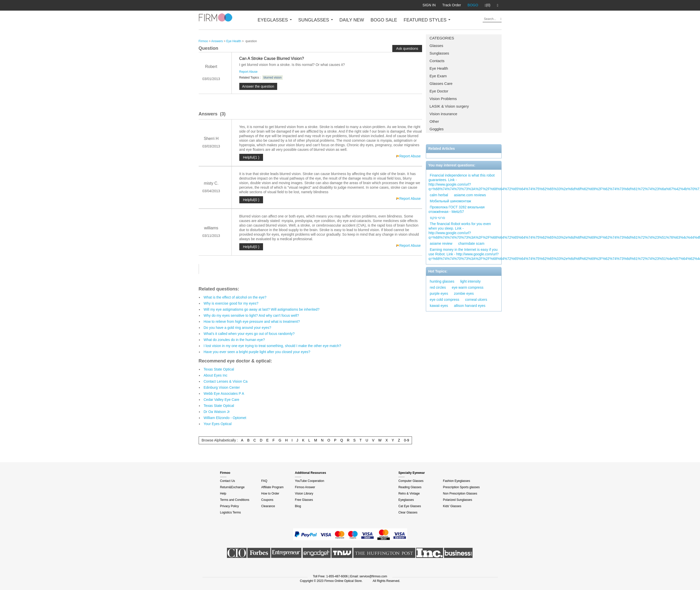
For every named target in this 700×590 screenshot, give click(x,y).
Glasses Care (441, 83)
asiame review (441, 243)
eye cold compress (445, 300)
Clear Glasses (408, 512)
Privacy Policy (230, 506)
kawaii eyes (439, 306)
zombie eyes (464, 293)
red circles (438, 287)
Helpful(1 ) (251, 157)
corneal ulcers (476, 300)
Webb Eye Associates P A (224, 394)
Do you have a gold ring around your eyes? (238, 328)
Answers (217, 41)
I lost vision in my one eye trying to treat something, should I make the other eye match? (273, 346)
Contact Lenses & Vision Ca (226, 381)
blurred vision (273, 78)
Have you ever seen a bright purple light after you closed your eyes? (257, 352)
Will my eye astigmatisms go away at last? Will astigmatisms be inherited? (262, 309)
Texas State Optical (219, 369)
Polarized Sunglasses (458, 500)
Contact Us (228, 481)
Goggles (437, 129)
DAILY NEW (352, 20)
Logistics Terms (230, 512)
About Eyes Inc (216, 375)
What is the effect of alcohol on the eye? (235, 297)
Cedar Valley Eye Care (222, 400)
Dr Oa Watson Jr (217, 412)
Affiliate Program (272, 487)
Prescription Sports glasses (461, 487)
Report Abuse (249, 72)
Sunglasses (439, 53)
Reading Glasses (410, 487)
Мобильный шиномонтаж (451, 201)
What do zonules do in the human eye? (234, 340)
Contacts (437, 61)
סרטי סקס (438, 218)
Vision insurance (444, 114)
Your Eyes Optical (218, 424)
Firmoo (203, 41)
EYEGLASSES (275, 20)
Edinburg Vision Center (222, 387)
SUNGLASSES (316, 20)
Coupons (267, 500)
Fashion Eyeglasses (457, 481)
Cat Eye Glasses (410, 506)
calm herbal (439, 195)
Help (223, 494)
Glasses (436, 46)
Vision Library (304, 494)
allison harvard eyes (470, 306)
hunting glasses (442, 281)
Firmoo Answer (305, 487)
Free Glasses (304, 500)
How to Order (270, 494)
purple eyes (439, 293)
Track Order (452, 5)
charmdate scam (471, 243)
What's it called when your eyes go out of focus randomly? (249, 334)
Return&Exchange (232, 487)
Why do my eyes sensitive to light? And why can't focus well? (251, 315)
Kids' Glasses (452, 506)
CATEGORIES (442, 38)
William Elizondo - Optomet (225, 418)
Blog (298, 506)
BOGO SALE (384, 20)
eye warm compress (468, 287)
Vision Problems (443, 99)
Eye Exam (438, 76)
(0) (487, 5)
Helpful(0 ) (251, 200)
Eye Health (439, 68)
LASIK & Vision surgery (449, 106)
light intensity (470, 281)
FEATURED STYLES (427, 20)
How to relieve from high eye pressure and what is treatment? (252, 322)
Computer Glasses (411, 481)
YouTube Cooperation (309, 481)
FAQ (264, 481)
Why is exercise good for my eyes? (231, 303)
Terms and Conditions (235, 500)
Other (434, 121)
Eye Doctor (439, 91)
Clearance (268, 506)
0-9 (406, 440)
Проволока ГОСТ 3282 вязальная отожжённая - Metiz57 (457, 209)
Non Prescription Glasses (460, 494)
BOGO (473, 5)
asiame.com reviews (470, 195)
